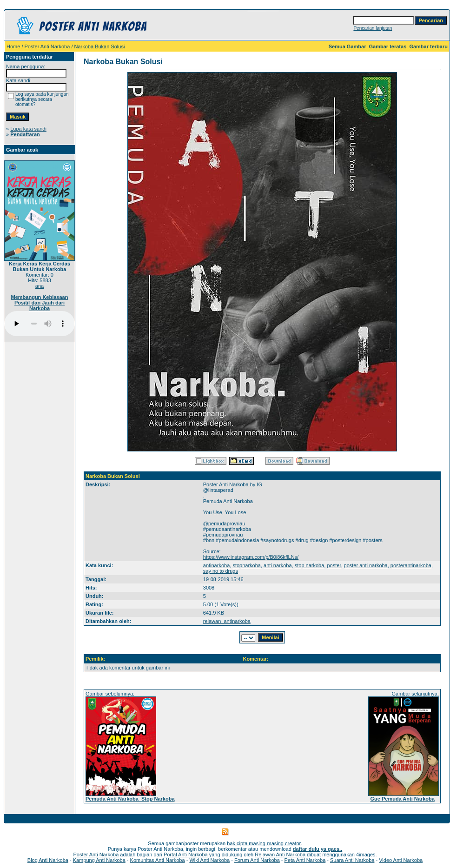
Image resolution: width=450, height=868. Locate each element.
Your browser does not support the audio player (40, 324)
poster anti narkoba (366, 565)
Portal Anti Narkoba (186, 855)
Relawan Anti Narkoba (280, 855)
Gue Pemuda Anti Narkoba (402, 799)
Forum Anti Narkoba (257, 860)
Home (13, 46)
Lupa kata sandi (28, 129)
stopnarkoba (247, 565)
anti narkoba (278, 565)
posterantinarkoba (411, 565)
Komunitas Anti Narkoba (158, 860)
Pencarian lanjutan (373, 28)
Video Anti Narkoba (401, 860)
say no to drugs (221, 571)
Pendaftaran (25, 134)
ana (40, 286)
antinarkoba (217, 565)
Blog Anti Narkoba (48, 860)
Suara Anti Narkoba (352, 860)
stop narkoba (310, 565)
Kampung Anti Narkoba (99, 860)
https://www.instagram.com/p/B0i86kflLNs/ (251, 557)
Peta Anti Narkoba (305, 860)
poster (334, 565)
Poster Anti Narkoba (47, 46)
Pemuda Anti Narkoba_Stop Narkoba (130, 799)
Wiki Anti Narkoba (209, 860)
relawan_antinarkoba (227, 621)
